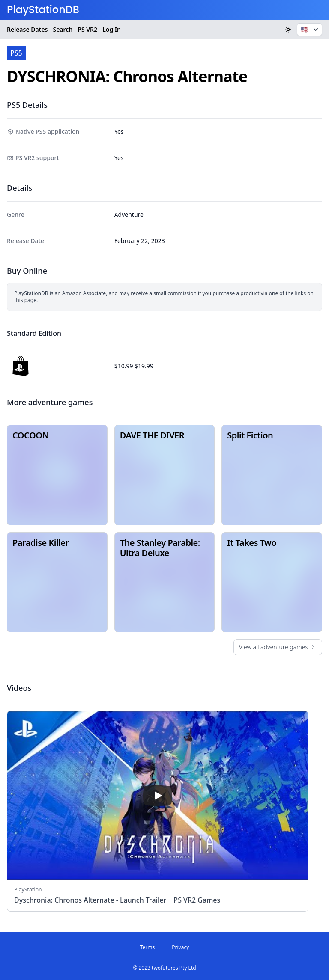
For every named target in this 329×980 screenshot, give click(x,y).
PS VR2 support (37, 158)
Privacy (180, 947)
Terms (148, 947)
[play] (158, 796)
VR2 (87, 30)
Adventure (129, 215)
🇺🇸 (310, 30)
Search (63, 29)
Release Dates (27, 29)
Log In (112, 29)
